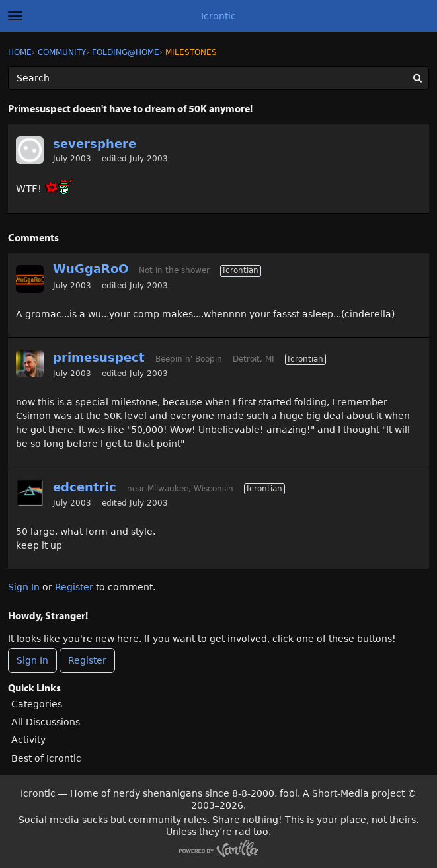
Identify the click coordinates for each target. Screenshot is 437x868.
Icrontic (218, 16)
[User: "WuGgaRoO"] (30, 279)
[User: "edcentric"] (30, 493)
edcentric (85, 487)
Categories (37, 704)
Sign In (24, 587)
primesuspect (99, 357)
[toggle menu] (15, 16)
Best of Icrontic (46, 758)
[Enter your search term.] (218, 78)
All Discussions (46, 722)
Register (74, 587)
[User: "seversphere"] (30, 150)
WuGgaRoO (91, 269)
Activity (28, 740)
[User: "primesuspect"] (30, 364)
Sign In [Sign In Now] (32, 660)
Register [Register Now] (87, 660)
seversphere (95, 144)
